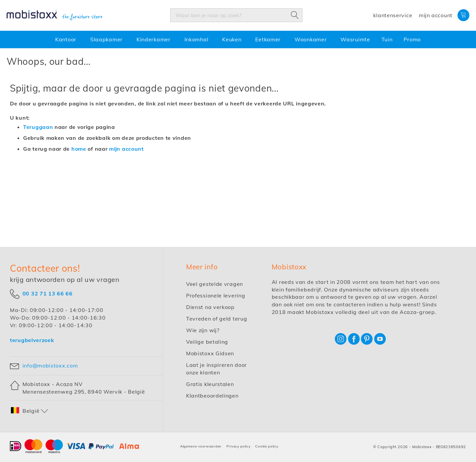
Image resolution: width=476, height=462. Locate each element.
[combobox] (236, 15)
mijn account (126, 149)
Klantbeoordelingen (212, 396)
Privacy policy (238, 446)
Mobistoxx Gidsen (210, 353)
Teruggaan (38, 127)
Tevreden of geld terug (217, 319)
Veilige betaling (207, 342)
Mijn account (436, 15)
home (79, 149)
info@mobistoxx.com (50, 366)
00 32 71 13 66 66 (48, 293)
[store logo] (55, 16)
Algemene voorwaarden (201, 446)
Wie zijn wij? (203, 330)
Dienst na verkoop (210, 307)
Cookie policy (267, 446)
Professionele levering (216, 295)
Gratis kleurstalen (210, 384)
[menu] (238, 39)
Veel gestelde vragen (215, 284)
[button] (30, 411)
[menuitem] (67, 39)
